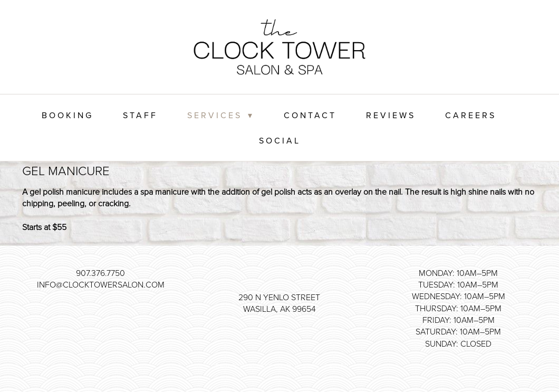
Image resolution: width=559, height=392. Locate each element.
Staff (140, 115)
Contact (310, 115)
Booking (68, 115)
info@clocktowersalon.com (101, 284)
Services (221, 115)
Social (280, 140)
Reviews (391, 115)
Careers (471, 115)
